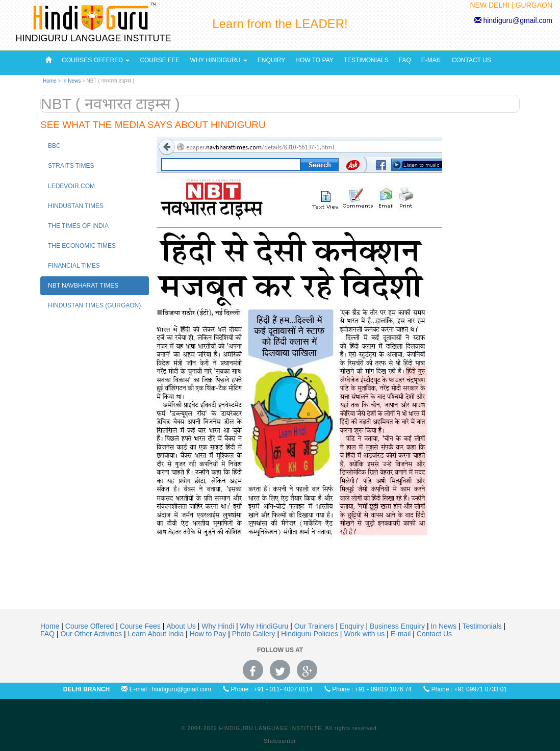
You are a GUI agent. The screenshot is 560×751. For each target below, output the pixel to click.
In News (72, 81)
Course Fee (160, 60)
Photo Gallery (255, 634)
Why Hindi (219, 626)
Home (50, 81)
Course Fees (141, 626)
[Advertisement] (280, 591)
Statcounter (280, 741)
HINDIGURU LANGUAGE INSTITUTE (93, 38)
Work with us (365, 634)
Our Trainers (315, 626)
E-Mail (431, 60)
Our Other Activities (92, 634)
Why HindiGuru (218, 60)
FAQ (405, 60)
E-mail (402, 634)
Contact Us (472, 60)
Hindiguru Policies (311, 634)
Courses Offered (96, 60)
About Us (182, 626)
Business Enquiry (398, 626)
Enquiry (271, 60)
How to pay (314, 60)
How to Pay (209, 634)
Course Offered (91, 626)
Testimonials (366, 60)
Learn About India (157, 634)
